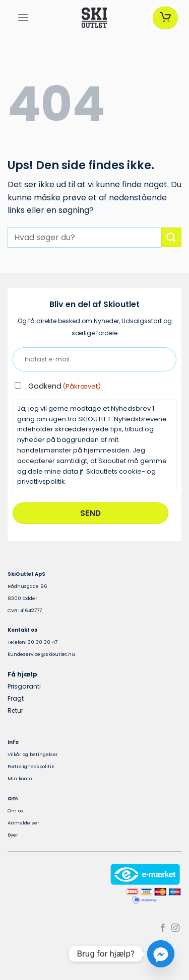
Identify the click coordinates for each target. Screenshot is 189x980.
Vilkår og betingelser (33, 754)
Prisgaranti (24, 686)
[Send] (171, 237)
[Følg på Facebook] (163, 928)
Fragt (16, 698)
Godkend (65, 386)
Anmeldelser (23, 823)
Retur (15, 710)
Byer (13, 835)
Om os (15, 811)
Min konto (20, 778)
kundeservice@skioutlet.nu (41, 654)
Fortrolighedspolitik (31, 766)
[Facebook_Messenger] (161, 954)
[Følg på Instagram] (175, 928)
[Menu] (23, 17)
